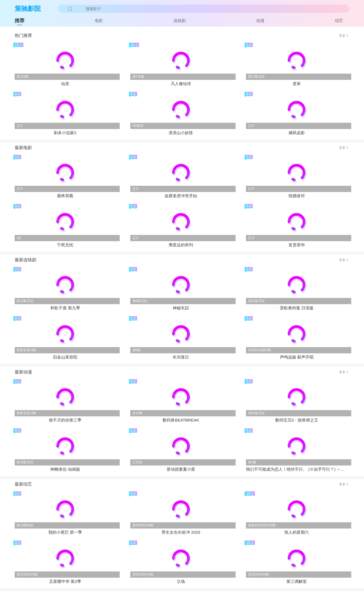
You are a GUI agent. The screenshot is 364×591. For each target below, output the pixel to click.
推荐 (20, 21)
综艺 (339, 21)
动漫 (260, 21)
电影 (99, 21)
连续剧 (180, 21)
